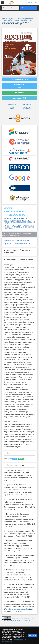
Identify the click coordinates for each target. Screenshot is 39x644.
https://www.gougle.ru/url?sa (18, 609)
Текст (12, 108)
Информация (12, 104)
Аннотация (27, 104)
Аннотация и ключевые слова (18, 260)
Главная (4, 19)
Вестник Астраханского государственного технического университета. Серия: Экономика (17, 20)
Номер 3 (19, 22)
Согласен (32, 635)
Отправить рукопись (29, 8)
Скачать (21, 459)
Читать (15, 459)
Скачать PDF (19, 86)
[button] (3, 3)
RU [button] (36, 3)
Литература (27, 108)
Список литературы (14, 465)
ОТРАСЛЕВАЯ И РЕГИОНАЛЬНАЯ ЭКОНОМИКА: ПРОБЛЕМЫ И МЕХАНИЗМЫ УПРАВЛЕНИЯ (19, 227)
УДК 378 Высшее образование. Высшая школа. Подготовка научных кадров (17, 234)
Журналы (12, 19)
